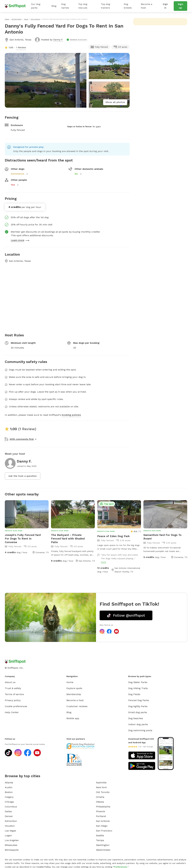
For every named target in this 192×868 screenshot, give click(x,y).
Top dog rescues (83, 6)
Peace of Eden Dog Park (113, 536)
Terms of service (14, 694)
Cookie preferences (16, 706)
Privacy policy (13, 700)
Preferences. (121, 867)
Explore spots (74, 688)
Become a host (147, 6)
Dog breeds (128, 6)
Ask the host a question (23, 476)
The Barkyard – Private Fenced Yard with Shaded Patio (68, 538)
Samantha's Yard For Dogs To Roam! (162, 537)
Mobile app (73, 718)
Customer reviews (77, 706)
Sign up (180, 6)
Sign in (165, 6)
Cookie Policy (43, 867)
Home (70, 682)
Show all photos (115, 102)
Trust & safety (13, 688)
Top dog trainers (106, 6)
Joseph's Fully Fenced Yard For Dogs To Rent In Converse (23, 538)
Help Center (12, 712)
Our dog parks (36, 6)
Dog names (65, 6)
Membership (74, 694)
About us (10, 682)
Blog (54, 6)
